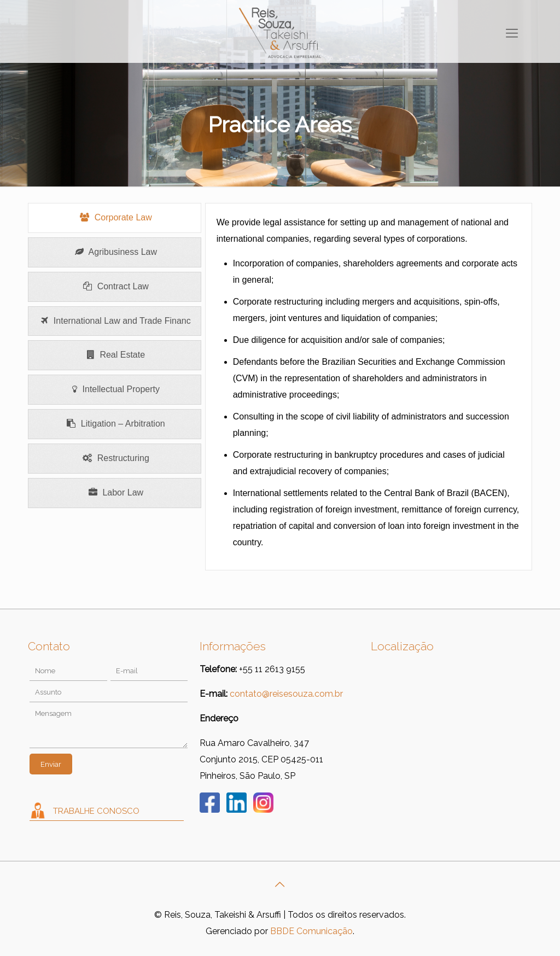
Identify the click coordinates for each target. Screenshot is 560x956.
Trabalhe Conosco (96, 811)
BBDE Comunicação (311, 931)
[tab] (114, 218)
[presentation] (114, 218)
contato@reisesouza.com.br (286, 694)
